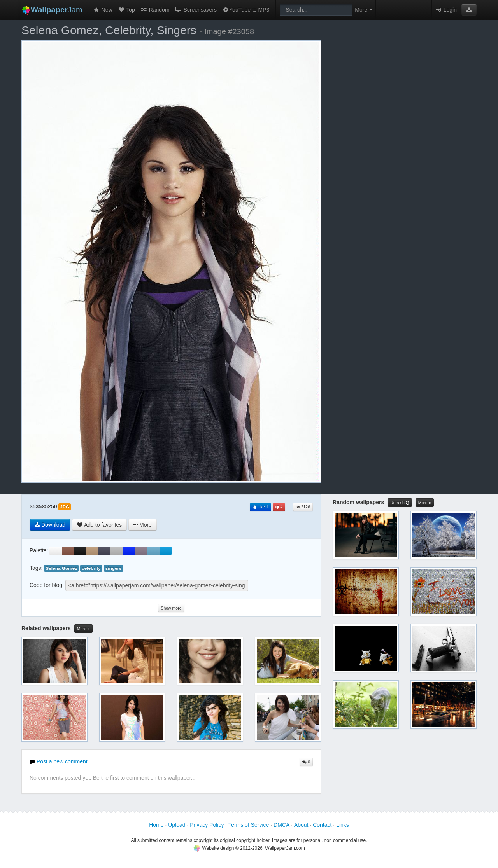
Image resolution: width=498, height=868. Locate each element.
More (83, 629)
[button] (469, 10)
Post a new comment (59, 761)
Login (446, 10)
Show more (171, 608)
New (103, 10)
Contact (322, 825)
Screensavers (196, 10)
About (301, 825)
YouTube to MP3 (246, 10)
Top (126, 10)
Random (155, 10)
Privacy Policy (207, 825)
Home (156, 825)
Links (343, 825)
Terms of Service (249, 825)
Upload (177, 825)
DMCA (281, 825)
